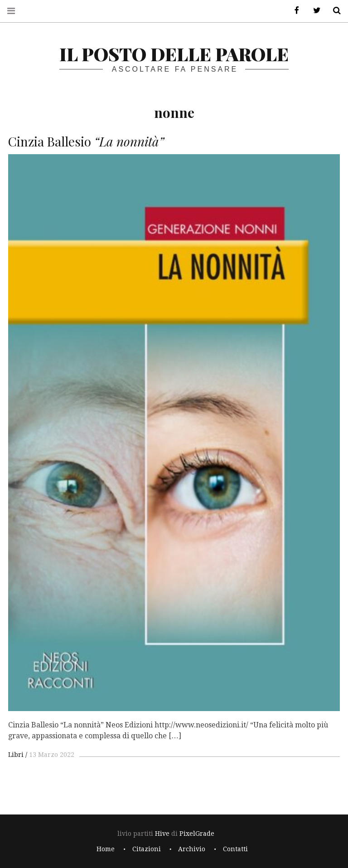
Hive (162, 834)
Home (106, 849)
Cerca (333, 11)
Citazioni (147, 849)
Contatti (235, 849)
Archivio (192, 849)
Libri (16, 755)
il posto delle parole (174, 54)
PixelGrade (197, 834)
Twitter (314, 11)
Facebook (294, 11)
